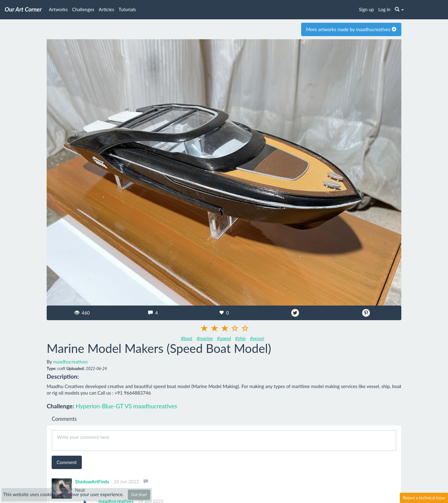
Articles (106, 9)
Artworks (58, 9)
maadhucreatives (70, 362)
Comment (67, 462)
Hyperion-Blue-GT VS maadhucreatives (126, 406)
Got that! (139, 495)
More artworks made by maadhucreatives (351, 29)
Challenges (83, 9)
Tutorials (127, 9)
